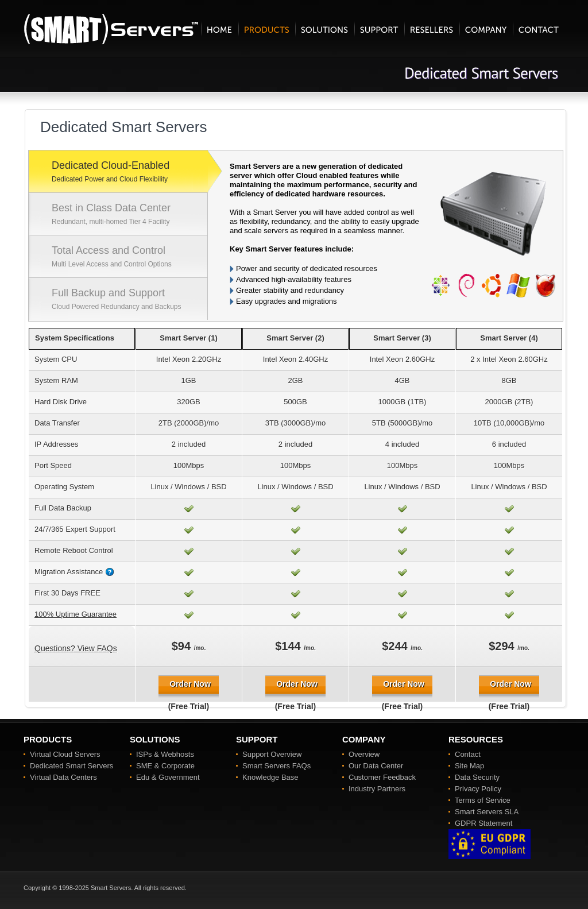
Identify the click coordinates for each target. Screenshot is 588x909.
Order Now (190, 684)
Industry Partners (377, 789)
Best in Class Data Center (129, 215)
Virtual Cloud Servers (65, 754)
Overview (364, 754)
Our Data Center (376, 766)
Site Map (469, 766)
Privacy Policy (478, 789)
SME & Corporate (165, 766)
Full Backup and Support (129, 300)
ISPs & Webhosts (165, 754)
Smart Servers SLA (487, 812)
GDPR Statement (483, 823)
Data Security (477, 777)
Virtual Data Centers (63, 777)
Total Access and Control (129, 258)
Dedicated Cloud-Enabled (129, 173)
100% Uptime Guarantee (76, 614)
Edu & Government (168, 777)
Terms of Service (483, 800)
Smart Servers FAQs (276, 766)
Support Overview (272, 754)
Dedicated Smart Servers (71, 766)
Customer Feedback (382, 777)
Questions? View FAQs (76, 648)
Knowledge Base (270, 777)
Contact (468, 754)
